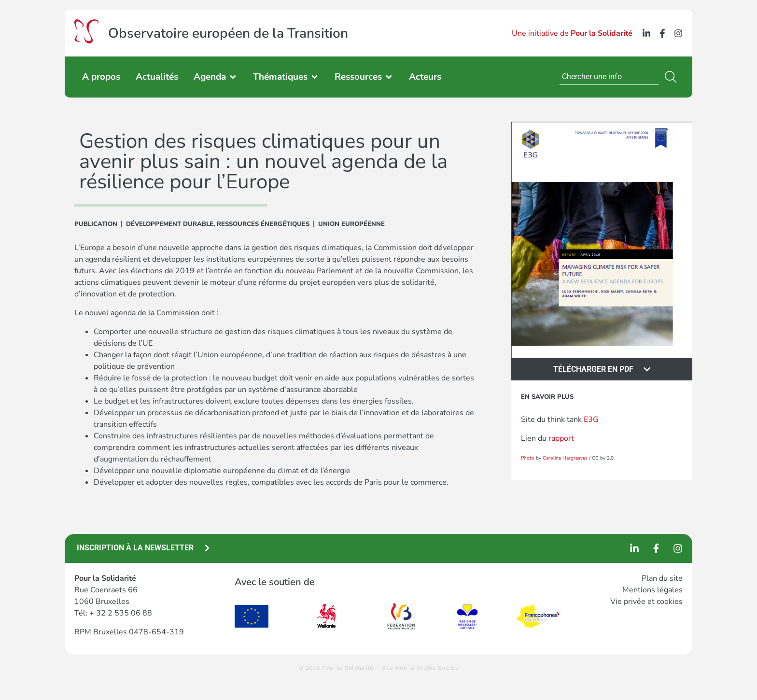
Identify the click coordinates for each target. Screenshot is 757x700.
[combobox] (609, 77)
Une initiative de (572, 33)
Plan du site (662, 578)
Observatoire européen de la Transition (228, 33)
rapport (562, 438)
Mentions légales (652, 590)
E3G (591, 420)
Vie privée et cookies (646, 602)
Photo (528, 458)
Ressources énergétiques (263, 224)
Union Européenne (351, 224)
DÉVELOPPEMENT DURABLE (170, 224)
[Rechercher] (673, 77)
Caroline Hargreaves (565, 458)
